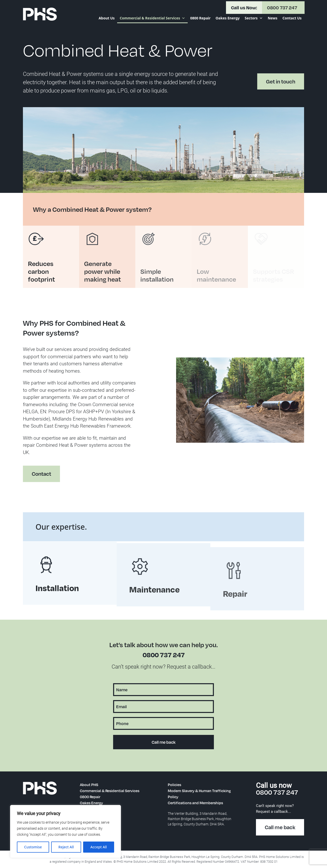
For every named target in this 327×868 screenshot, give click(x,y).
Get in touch (281, 81)
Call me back (280, 827)
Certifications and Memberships (195, 803)
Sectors (254, 18)
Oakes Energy (228, 18)
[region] (66, 831)
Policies (174, 785)
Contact (38, 477)
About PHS (89, 785)
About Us (107, 18)
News (273, 18)
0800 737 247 (164, 655)
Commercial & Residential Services (152, 18)
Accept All (99, 847)
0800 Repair (200, 18)
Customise (33, 847)
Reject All (66, 847)
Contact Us (292, 18)
